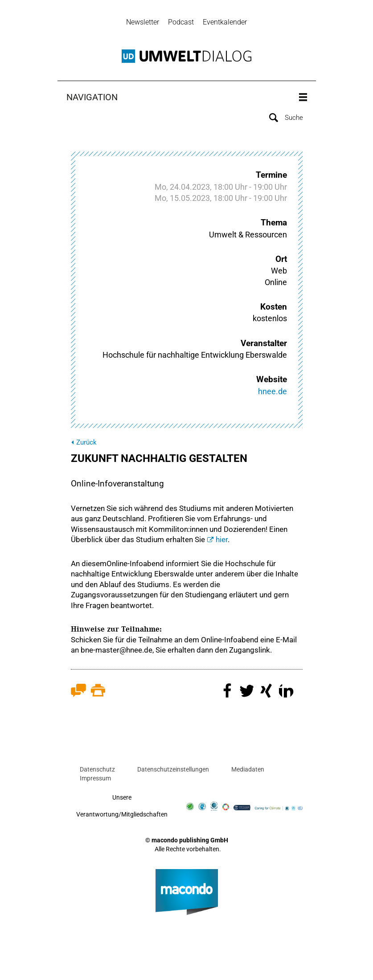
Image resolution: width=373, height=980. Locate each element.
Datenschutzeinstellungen (173, 770)
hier (222, 539)
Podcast (181, 22)
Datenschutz (97, 770)
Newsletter (143, 22)
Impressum (95, 778)
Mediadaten (248, 770)
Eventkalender (225, 22)
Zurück (86, 442)
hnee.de (273, 391)
